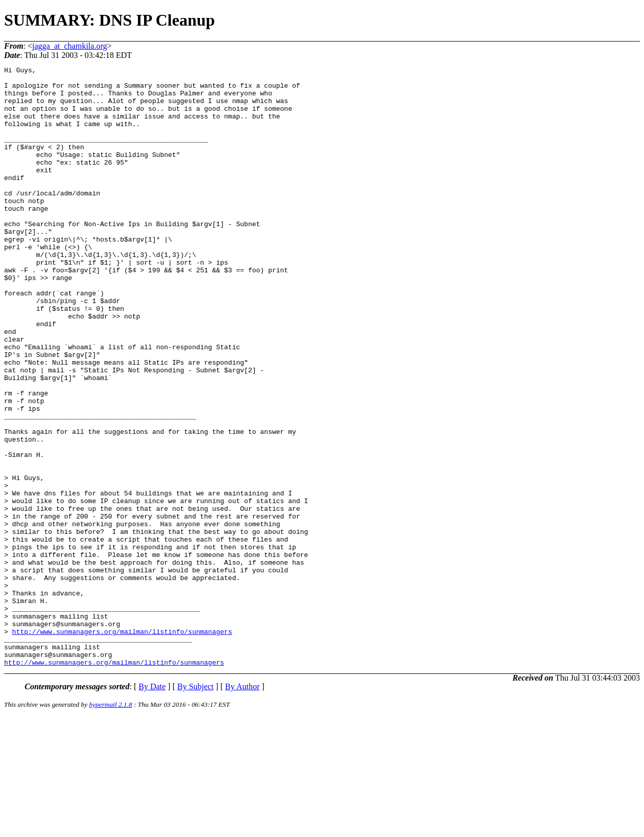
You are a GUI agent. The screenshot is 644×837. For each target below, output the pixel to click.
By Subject (196, 806)
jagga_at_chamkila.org (70, 46)
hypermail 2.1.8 (111, 824)
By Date (152, 806)
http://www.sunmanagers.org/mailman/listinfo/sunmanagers (122, 745)
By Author (242, 806)
